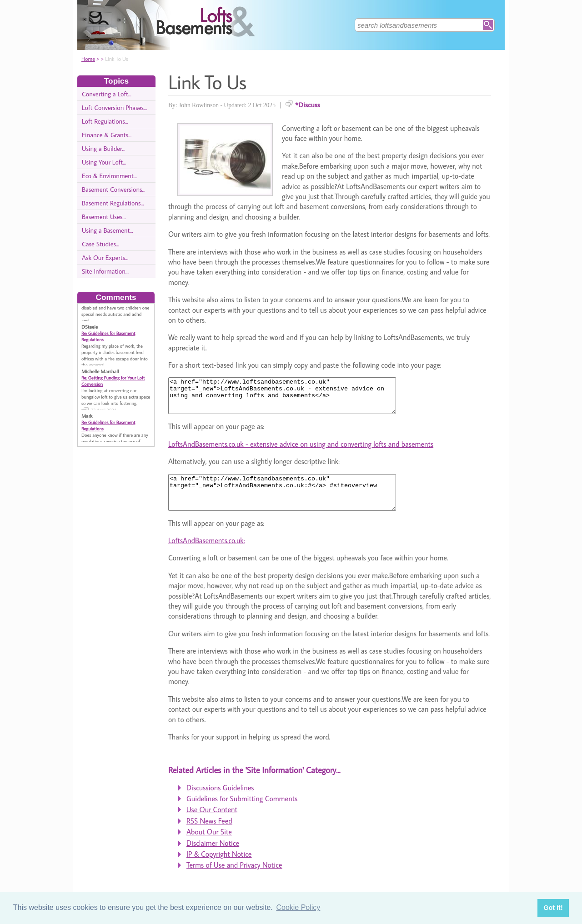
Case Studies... (100, 244)
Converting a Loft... (107, 94)
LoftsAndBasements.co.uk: (206, 554)
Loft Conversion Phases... (114, 107)
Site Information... (105, 271)
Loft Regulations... (105, 121)
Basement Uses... (104, 217)
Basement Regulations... (113, 203)
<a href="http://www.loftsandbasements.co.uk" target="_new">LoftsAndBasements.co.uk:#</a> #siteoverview (296, 503)
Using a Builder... (104, 148)
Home (88, 59)
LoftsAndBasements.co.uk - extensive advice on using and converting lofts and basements (301, 451)
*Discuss (308, 105)
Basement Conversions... (114, 189)
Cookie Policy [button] (298, 907)
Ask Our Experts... (105, 257)
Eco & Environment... (109, 176)
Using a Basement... (108, 230)
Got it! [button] (553, 908)
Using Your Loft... (104, 162)
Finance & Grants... (107, 135)
